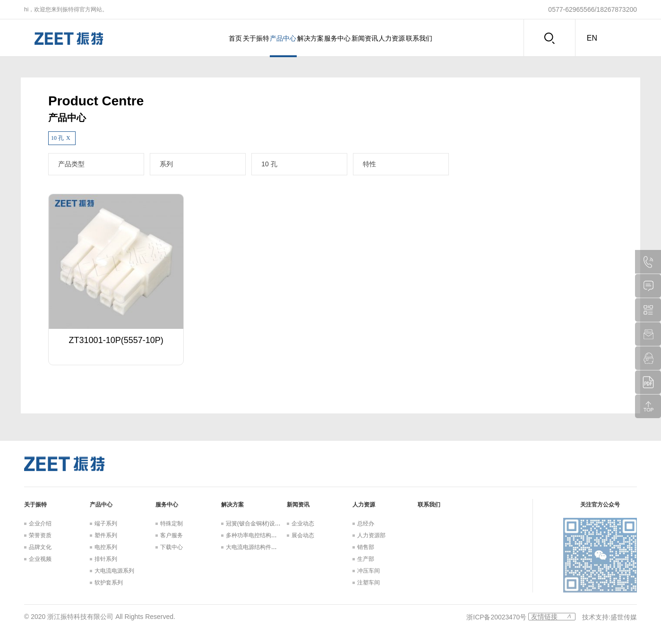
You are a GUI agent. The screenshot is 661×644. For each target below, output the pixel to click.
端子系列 (106, 524)
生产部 (366, 559)
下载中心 (172, 547)
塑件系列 (106, 535)
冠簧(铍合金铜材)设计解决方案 (265, 524)
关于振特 (223, 38)
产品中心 (264, 38)
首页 (190, 38)
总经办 (366, 524)
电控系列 (106, 547)
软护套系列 (109, 583)
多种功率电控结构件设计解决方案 (268, 535)
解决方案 (304, 38)
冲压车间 (369, 571)
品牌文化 (40, 547)
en (592, 38)
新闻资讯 (384, 38)
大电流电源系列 (114, 571)
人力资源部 (371, 535)
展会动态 (303, 535)
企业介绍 (40, 524)
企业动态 (303, 524)
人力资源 (424, 38)
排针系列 (106, 559)
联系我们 (464, 38)
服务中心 (344, 38)
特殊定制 (172, 524)
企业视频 (40, 559)
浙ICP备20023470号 (497, 617)
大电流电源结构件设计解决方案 (266, 547)
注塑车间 (369, 583)
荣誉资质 (40, 535)
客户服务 (172, 535)
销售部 (366, 547)
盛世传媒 (624, 617)
